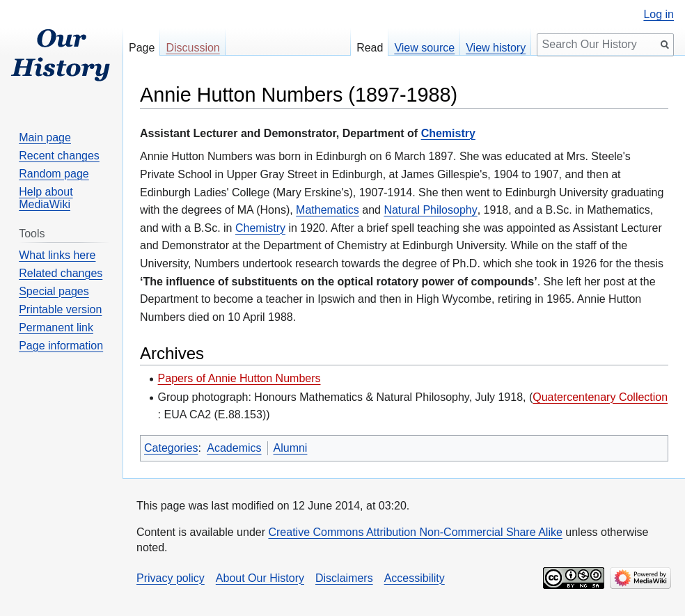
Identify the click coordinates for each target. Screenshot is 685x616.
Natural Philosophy (430, 210)
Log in (659, 15)
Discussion (192, 48)
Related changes (61, 273)
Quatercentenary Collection (600, 397)
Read (370, 48)
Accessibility (415, 578)
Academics (234, 448)
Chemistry (448, 133)
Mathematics (328, 210)
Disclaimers (344, 578)
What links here (57, 255)
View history (496, 48)
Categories (171, 448)
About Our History (260, 578)
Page (142, 48)
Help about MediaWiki (46, 198)
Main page (45, 137)
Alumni (291, 448)
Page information (61, 346)
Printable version (60, 309)
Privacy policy (171, 578)
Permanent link (56, 327)
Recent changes (59, 156)
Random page (54, 174)
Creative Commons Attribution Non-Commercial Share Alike (415, 532)
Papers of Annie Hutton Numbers (239, 378)
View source (424, 48)
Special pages (54, 291)
